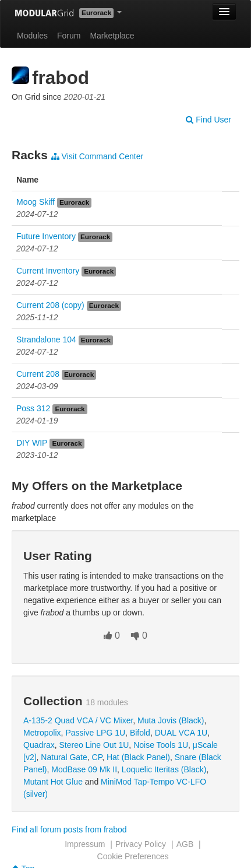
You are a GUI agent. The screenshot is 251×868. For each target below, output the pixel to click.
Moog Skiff (36, 202)
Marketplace (112, 36)
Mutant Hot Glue (53, 782)
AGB (185, 844)
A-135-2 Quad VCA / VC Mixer (78, 720)
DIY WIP (32, 443)
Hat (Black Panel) (138, 757)
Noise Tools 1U (161, 745)
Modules (32, 36)
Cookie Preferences (133, 856)
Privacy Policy (141, 844)
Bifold (140, 733)
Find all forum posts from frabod (69, 829)
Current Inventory (48, 271)
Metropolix (42, 733)
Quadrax (39, 745)
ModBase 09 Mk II (84, 769)
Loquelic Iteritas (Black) (164, 769)
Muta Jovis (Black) (171, 720)
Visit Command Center (97, 156)
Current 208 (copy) (50, 305)
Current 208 (38, 374)
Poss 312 (33, 408)
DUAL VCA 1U (181, 733)
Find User (208, 120)
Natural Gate (64, 757)
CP (97, 757)
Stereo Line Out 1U (94, 745)
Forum (69, 36)
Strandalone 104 (46, 339)
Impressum (85, 844)
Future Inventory (46, 236)
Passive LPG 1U (95, 733)
